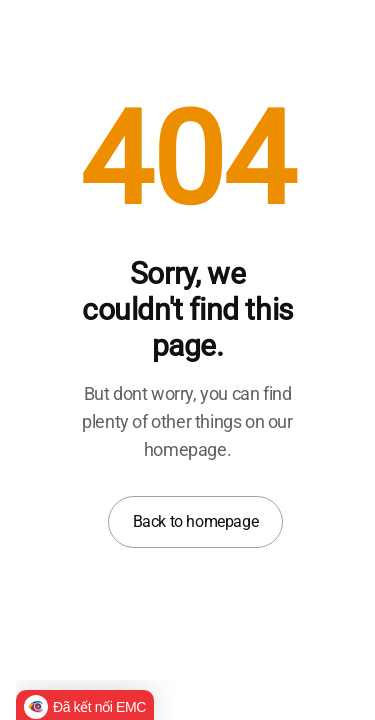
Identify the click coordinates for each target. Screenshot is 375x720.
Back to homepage (196, 521)
